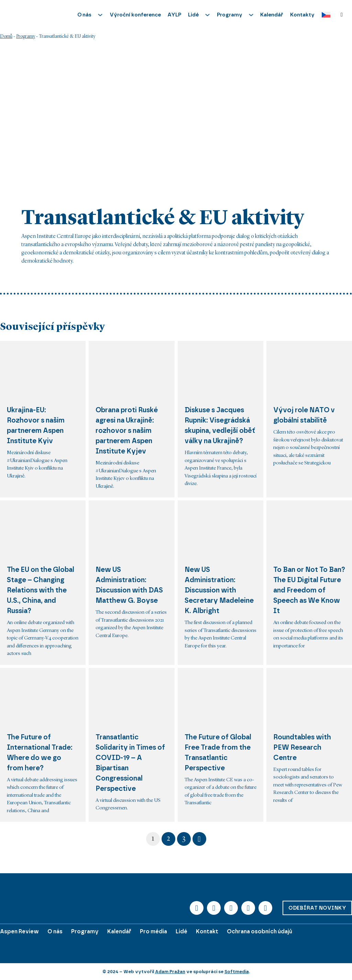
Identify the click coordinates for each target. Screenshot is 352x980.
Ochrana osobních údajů (260, 931)
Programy (26, 36)
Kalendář (272, 15)
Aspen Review (19, 931)
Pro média (153, 931)
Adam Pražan (170, 972)
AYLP (174, 15)
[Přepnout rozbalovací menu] (100, 15)
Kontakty (302, 15)
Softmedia (237, 972)
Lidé (181, 931)
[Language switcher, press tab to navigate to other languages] (324, 15)
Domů (6, 36)
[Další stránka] (199, 839)
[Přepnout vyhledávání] (342, 15)
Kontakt (207, 931)
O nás (55, 931)
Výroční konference (135, 15)
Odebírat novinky (317, 908)
